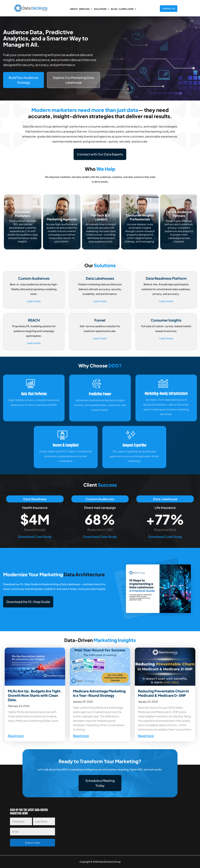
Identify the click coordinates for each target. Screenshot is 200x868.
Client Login (126, 9)
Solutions (100, 9)
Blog (114, 9)
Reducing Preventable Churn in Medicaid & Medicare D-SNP (163, 693)
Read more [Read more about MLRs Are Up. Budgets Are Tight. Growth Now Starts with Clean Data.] (16, 736)
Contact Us (169, 9)
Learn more (34, 301)
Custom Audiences (100, 499)
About (74, 9)
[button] (28, 602)
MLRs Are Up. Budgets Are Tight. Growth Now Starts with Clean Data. (35, 695)
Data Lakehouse (165, 499)
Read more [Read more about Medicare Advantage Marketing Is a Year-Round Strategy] (81, 736)
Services (84, 9)
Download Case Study (35, 537)
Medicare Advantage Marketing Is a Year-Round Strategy (99, 693)
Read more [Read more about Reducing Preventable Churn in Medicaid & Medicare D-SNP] (146, 736)
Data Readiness (35, 499)
